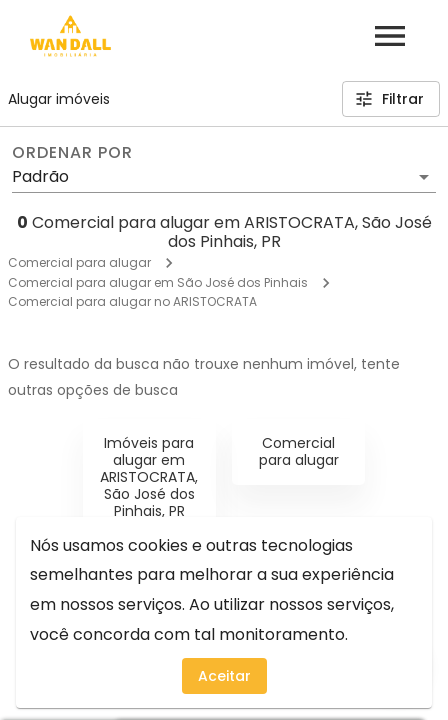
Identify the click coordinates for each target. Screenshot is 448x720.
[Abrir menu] (390, 36)
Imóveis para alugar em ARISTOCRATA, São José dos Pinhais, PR (149, 476)
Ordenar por (72, 153)
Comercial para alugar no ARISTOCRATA (132, 301)
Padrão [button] (40, 176)
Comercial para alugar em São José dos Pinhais (158, 282)
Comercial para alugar (79, 262)
